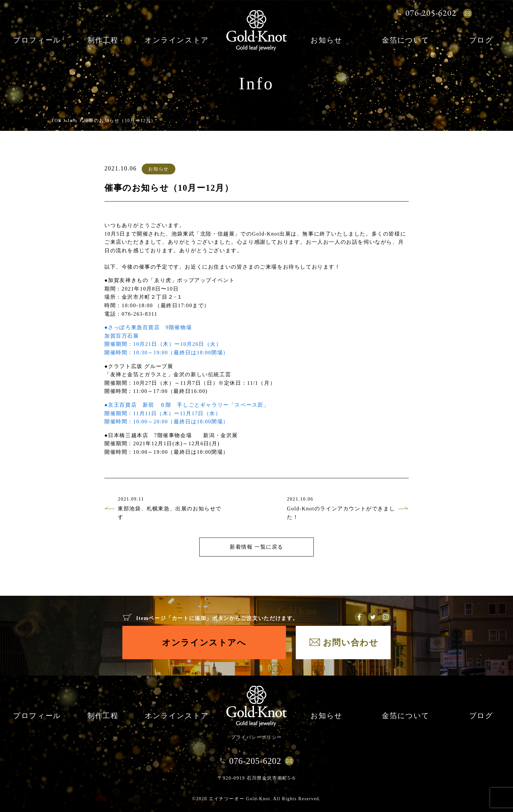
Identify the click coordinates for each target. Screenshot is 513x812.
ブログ (481, 41)
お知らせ (326, 41)
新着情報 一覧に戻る (256, 547)
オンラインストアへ (204, 643)
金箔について (406, 41)
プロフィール (37, 41)
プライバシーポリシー (256, 737)
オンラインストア (177, 41)
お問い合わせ (351, 643)
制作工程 (103, 41)
